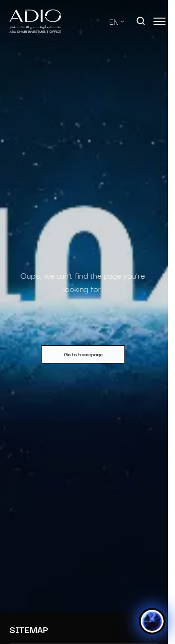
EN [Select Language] (114, 21)
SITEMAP (29, 630)
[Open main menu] (160, 21)
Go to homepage (81, 354)
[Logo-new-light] (35, 21)
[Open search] (141, 21)
